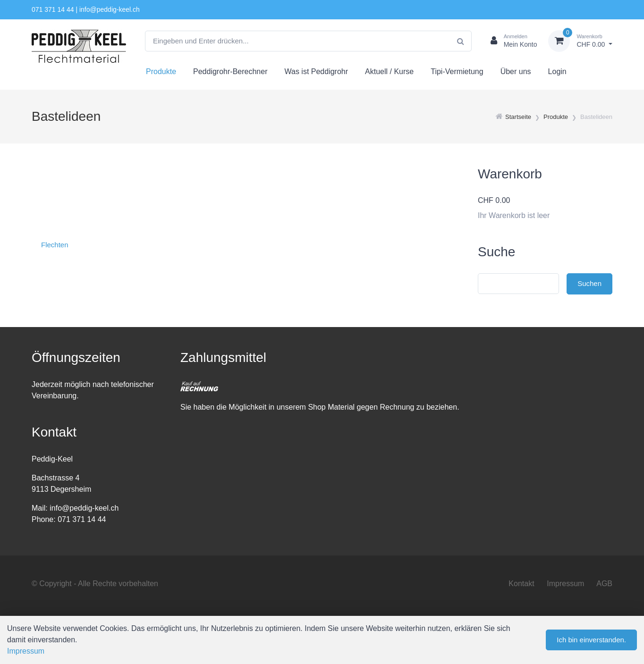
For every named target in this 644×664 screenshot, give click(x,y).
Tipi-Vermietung (457, 71)
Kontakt (521, 584)
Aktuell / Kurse (389, 71)
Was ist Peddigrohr (316, 71)
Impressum (565, 584)
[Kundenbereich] (510, 41)
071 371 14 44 (53, 9)
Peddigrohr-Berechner (230, 71)
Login (557, 71)
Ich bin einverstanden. (591, 640)
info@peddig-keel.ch (110, 9)
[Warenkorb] (580, 41)
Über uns (516, 71)
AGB (604, 584)
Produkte (161, 71)
